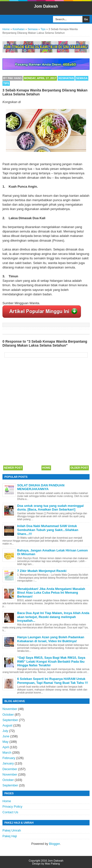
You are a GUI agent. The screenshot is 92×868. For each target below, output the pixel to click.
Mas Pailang (52, 864)
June (6, 736)
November (10, 709)
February (9, 758)
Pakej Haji (10, 836)
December (10, 769)
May (6, 742)
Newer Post (13, 468)
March (7, 753)
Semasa (82, 78)
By (13, 78)
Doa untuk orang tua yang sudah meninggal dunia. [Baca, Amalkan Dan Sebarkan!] (50, 508)
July (5, 731)
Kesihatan (66, 78)
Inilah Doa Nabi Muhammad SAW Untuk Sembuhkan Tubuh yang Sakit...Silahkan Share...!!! (48, 530)
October (8, 715)
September (10, 720)
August (7, 725)
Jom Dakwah (46, 6)
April (6, 747)
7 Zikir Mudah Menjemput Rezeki (42, 571)
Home (46, 468)
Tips (6, 83)
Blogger (54, 844)
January (8, 763)
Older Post (79, 468)
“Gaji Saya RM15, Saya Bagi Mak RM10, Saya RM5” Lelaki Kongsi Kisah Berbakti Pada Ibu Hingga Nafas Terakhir (51, 661)
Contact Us (10, 812)
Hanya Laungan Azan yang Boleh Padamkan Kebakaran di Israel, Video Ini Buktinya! (51, 639)
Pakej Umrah (12, 830)
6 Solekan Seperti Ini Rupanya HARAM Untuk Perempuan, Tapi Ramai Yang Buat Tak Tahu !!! (53, 681)
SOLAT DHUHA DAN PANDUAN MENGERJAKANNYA (41, 487)
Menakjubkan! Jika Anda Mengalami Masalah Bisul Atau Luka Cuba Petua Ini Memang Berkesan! (51, 593)
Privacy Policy (12, 806)
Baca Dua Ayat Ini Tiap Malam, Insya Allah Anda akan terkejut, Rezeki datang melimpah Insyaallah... (53, 617)
